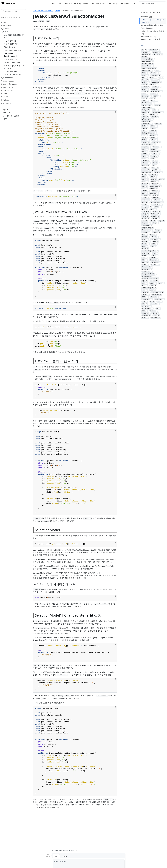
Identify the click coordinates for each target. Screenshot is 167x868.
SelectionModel (148, 28)
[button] (65, 3)
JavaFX (58, 11)
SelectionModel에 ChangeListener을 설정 (151, 38)
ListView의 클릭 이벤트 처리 (152, 25)
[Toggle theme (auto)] (135, 3)
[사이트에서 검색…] (152, 3)
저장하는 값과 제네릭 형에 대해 (153, 32)
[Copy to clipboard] (115, 67)
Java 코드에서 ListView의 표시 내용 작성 (153, 21)
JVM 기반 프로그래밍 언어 (43, 11)
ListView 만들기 (147, 17)
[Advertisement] (85, 830)
